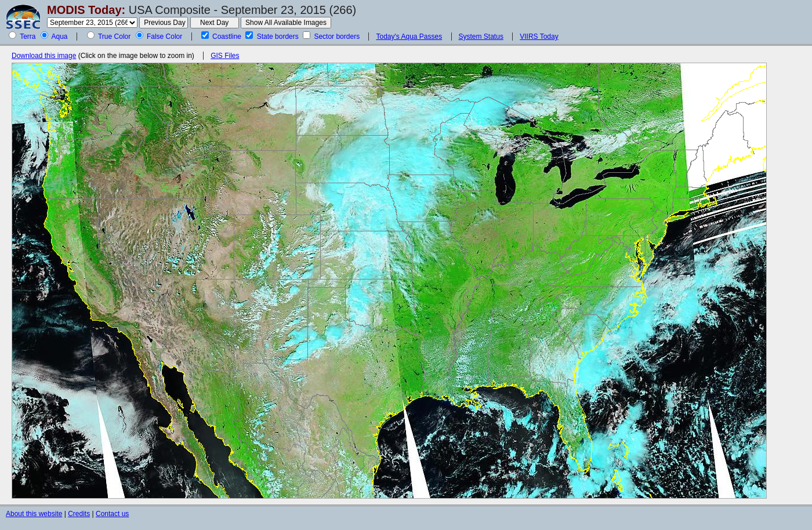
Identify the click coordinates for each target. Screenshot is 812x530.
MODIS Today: (86, 10)
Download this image (44, 56)
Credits (79, 514)
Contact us (112, 514)
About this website (34, 514)
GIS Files (225, 56)
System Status (481, 37)
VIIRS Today (539, 37)
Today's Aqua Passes (409, 37)
